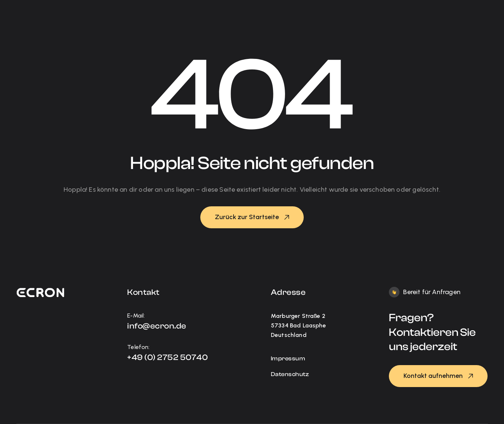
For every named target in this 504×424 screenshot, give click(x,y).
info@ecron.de (157, 326)
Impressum (288, 359)
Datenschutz (290, 374)
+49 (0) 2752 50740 (167, 357)
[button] (252, 217)
